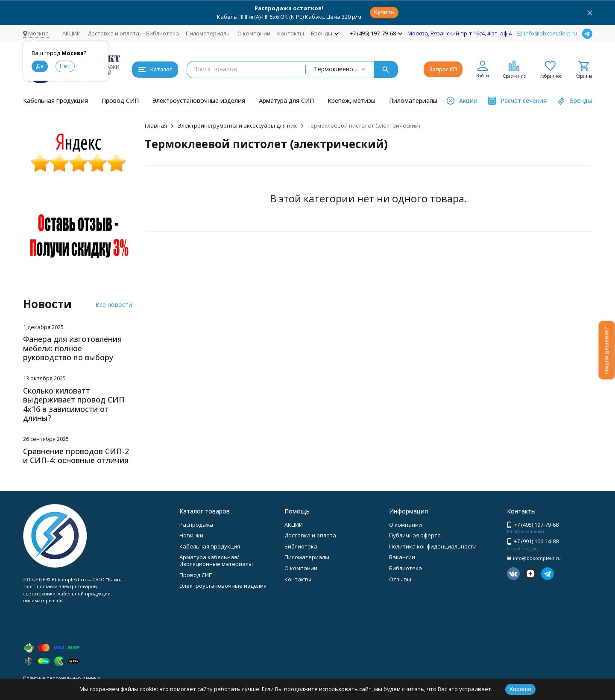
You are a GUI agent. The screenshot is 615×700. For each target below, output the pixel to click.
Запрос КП (443, 69)
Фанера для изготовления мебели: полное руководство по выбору (72, 348)
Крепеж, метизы (351, 101)
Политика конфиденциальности (433, 546)
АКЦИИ (72, 33)
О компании (254, 33)
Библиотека (163, 33)
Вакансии (402, 557)
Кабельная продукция (56, 101)
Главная (156, 125)
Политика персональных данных (62, 678)
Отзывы (400, 579)
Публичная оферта (415, 535)
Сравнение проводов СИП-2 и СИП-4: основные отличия (76, 456)
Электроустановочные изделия (199, 101)
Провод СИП (120, 101)
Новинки (191, 535)
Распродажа (196, 525)
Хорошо (520, 689)
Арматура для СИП (286, 101)
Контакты (291, 33)
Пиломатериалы (208, 33)
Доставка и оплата (113, 33)
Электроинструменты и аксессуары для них (237, 125)
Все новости (114, 305)
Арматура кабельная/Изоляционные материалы (216, 560)
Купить (384, 12)
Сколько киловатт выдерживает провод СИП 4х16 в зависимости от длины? (74, 404)
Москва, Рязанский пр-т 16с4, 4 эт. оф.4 (460, 33)
